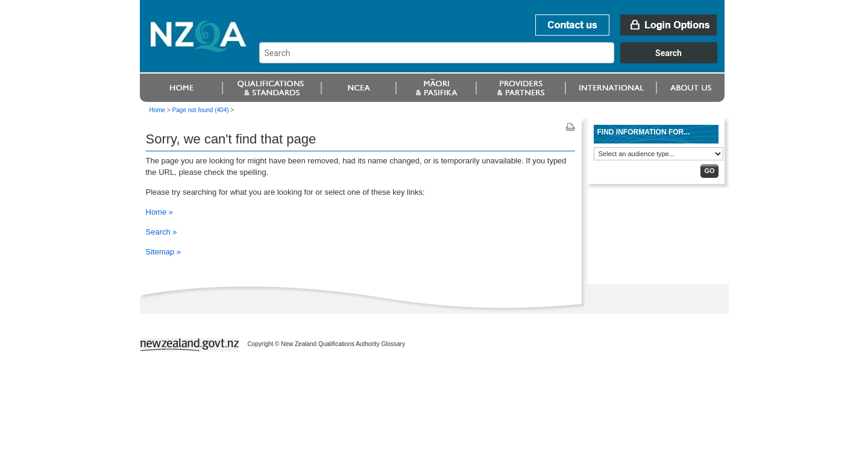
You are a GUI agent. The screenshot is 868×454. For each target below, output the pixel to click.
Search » (162, 232)
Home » (160, 212)
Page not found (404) (201, 110)
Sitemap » (164, 252)
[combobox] (494, 60)
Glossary (393, 344)
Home (158, 110)
